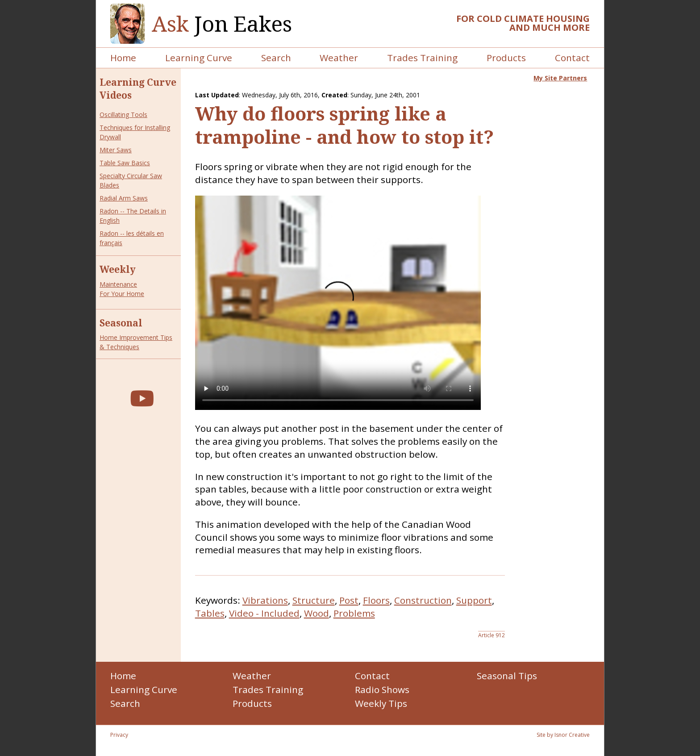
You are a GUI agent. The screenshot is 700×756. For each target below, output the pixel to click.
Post (349, 600)
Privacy (119, 735)
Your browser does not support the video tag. (338, 303)
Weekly (118, 269)
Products (506, 58)
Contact (572, 58)
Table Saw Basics (125, 163)
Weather (339, 58)
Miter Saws (116, 150)
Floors (376, 600)
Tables (210, 613)
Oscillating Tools (123, 115)
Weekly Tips (381, 703)
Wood (317, 613)
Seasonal (121, 323)
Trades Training (422, 58)
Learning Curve (199, 58)
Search (276, 58)
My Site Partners (560, 78)
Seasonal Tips (507, 676)
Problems (354, 613)
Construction (423, 600)
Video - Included (264, 613)
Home (123, 58)
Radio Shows (382, 689)
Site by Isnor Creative (563, 735)
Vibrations (265, 600)
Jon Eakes (222, 24)
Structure (314, 600)
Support (474, 600)
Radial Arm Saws (124, 198)
